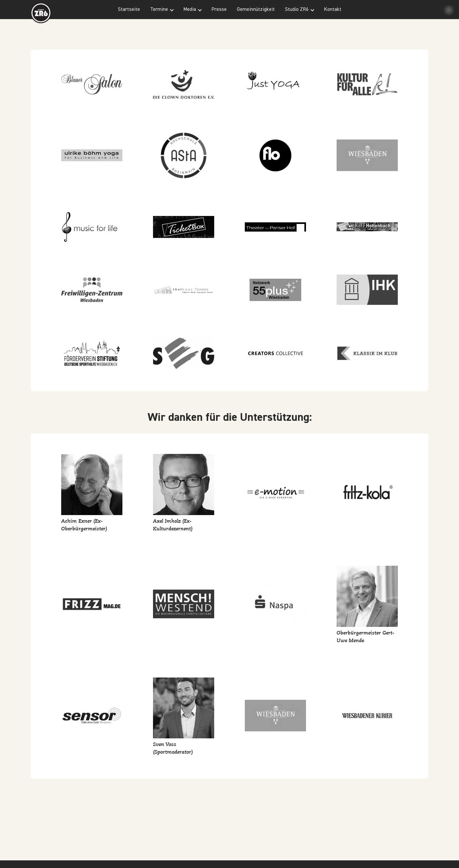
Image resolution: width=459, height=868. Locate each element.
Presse (219, 10)
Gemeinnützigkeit (256, 10)
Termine (159, 10)
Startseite (129, 10)
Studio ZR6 (297, 10)
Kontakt (333, 10)
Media (190, 10)
